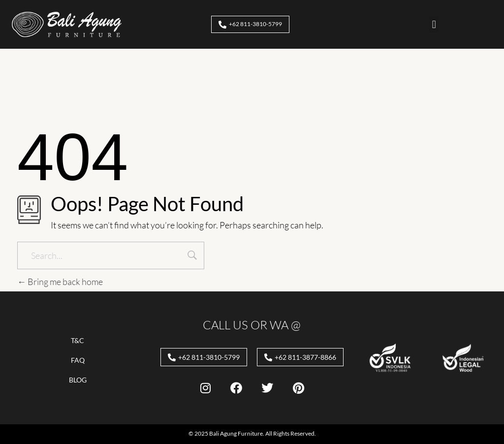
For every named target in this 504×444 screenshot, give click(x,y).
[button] (434, 24)
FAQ (78, 360)
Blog (78, 380)
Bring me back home (60, 282)
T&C (78, 340)
